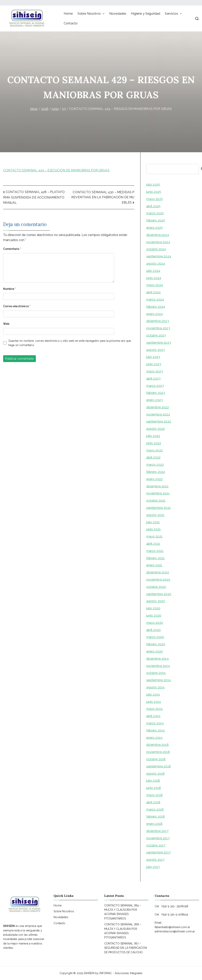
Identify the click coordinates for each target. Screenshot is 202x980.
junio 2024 (154, 278)
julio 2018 (153, 781)
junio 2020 (154, 616)
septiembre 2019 (159, 680)
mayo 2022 (155, 450)
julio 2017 (153, 867)
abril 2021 (153, 544)
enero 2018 (154, 824)
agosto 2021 (155, 515)
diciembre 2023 (158, 321)
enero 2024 (155, 314)
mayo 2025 (155, 199)
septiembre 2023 (159, 343)
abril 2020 (154, 630)
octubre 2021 (156, 501)
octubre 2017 (156, 845)
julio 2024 (153, 271)
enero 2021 (154, 565)
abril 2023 (153, 379)
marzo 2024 (155, 300)
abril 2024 (154, 292)
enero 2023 (155, 400)
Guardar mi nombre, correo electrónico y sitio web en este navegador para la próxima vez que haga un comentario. (70, 343)
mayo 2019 (154, 709)
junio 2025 (154, 192)
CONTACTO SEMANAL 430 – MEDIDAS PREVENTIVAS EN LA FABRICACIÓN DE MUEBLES (103, 197)
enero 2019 (154, 738)
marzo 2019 (155, 723)
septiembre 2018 (159, 766)
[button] (103, 14)
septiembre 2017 (158, 852)
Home (68, 14)
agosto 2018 (156, 774)
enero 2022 (155, 479)
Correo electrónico (17, 306)
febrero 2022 (156, 472)
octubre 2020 (156, 587)
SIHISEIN (89, 973)
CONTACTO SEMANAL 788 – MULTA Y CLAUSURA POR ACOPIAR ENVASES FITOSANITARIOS (123, 931)
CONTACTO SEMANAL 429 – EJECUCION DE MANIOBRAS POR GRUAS (56, 170)
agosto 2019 (156, 687)
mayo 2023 (155, 371)
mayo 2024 (155, 285)
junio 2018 (154, 788)
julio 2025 (153, 185)
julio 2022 (153, 436)
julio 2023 (153, 357)
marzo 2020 (155, 637)
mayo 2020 (155, 623)
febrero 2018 (156, 817)
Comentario (12, 249)
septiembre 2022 (159, 421)
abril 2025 (153, 206)
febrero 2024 (156, 307)
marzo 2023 (155, 386)
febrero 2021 (156, 558)
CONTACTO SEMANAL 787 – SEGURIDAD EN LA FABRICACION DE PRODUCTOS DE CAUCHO (126, 948)
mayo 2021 (154, 536)
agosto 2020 (156, 601)
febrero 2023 (156, 393)
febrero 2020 (156, 644)
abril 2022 (153, 457)
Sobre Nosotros (91, 14)
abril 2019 (153, 716)
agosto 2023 (156, 350)
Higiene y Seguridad (146, 14)
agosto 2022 (156, 429)
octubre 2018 (156, 759)
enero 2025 (155, 228)
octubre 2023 (156, 335)
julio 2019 (153, 695)
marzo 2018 (155, 810)
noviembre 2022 (158, 414)
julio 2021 (153, 522)
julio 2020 (153, 608)
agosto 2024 (156, 264)
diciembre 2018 (157, 745)
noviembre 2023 (158, 328)
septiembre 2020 (159, 594)
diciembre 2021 (157, 486)
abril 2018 (153, 802)
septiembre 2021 (158, 508)
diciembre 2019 (157, 659)
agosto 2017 (155, 860)
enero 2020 (155, 651)
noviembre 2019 (158, 666)
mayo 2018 (154, 795)
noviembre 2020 (158, 580)
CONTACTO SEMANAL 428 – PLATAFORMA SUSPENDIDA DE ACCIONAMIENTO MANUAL (34, 197)
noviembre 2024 (158, 242)
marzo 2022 (155, 465)
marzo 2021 (155, 551)
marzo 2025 (155, 213)
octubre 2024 (156, 249)
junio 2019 (154, 702)
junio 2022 (154, 443)
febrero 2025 (156, 220)
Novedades (118, 14)
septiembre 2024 (159, 256)
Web (6, 324)
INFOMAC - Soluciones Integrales (121, 973)
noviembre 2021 (158, 493)
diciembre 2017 (157, 831)
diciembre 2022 (158, 407)
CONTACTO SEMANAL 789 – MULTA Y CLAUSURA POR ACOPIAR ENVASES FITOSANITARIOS (123, 912)
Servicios (173, 14)
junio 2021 (154, 529)
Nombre (9, 289)
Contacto (71, 23)
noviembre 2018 (158, 752)
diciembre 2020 (158, 572)
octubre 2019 (156, 673)
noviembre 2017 (158, 838)
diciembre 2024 (158, 235)
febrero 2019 (156, 730)
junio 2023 (154, 364)
